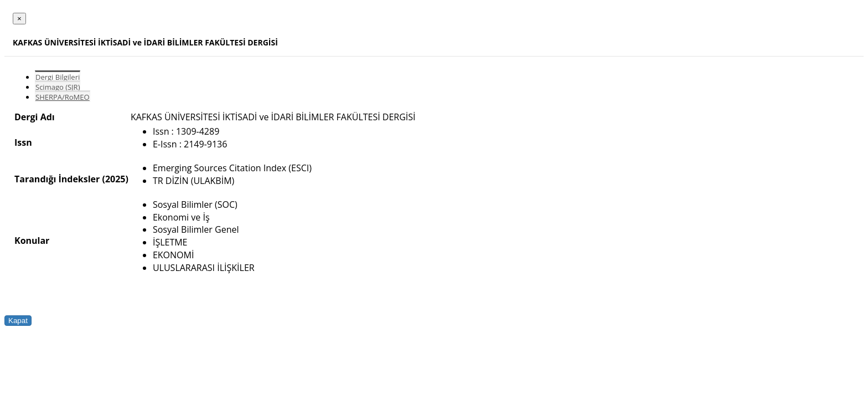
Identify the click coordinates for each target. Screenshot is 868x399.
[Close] (19, 19)
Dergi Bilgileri (58, 77)
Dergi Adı (35, 117)
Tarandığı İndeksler (57, 179)
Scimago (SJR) (58, 87)
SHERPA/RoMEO (63, 97)
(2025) (115, 179)
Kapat (18, 321)
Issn (23, 142)
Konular (32, 241)
